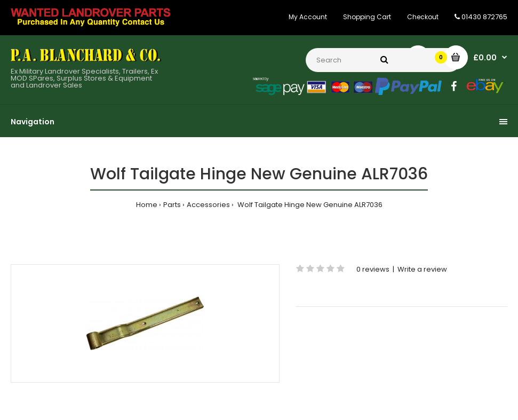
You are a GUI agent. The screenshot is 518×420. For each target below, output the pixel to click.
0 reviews (373, 269)
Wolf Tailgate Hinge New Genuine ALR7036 (309, 205)
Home (147, 205)
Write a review (422, 269)
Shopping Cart (367, 17)
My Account (308, 17)
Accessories (208, 205)
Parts (172, 205)
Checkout (423, 17)
